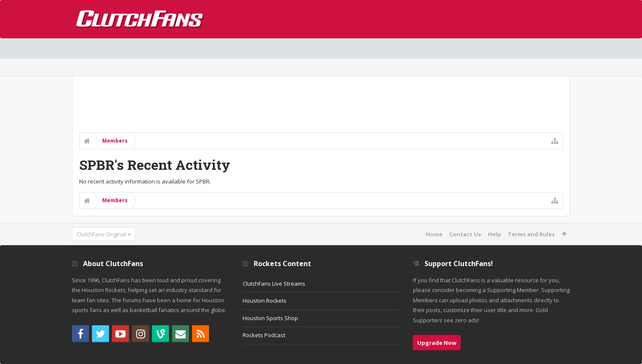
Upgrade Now (437, 343)
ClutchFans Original (101, 234)
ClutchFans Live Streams (274, 284)
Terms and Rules (531, 234)
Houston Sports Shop (270, 318)
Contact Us (465, 234)
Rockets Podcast (264, 335)
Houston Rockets (265, 301)
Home (434, 234)
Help (494, 234)
